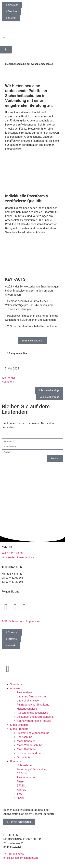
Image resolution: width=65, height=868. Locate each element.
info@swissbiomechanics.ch (19, 557)
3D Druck (22, 773)
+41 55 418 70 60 (12, 553)
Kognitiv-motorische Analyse (34, 721)
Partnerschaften (27, 777)
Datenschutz (16, 621)
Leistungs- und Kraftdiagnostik (35, 717)
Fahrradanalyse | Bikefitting (33, 705)
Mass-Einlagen (19, 725)
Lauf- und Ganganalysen (31, 697)
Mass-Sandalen (26, 741)
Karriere (22, 790)
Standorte (16, 684)
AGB (4, 621)
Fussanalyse (24, 692)
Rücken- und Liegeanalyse (32, 713)
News (20, 798)
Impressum (33, 621)
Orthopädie (24, 757)
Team (20, 782)
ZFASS (21, 786)
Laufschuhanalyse (28, 701)
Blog (20, 794)
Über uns (15, 761)
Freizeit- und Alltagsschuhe (33, 733)
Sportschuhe (24, 737)
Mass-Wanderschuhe (30, 745)
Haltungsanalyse (27, 709)
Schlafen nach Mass (29, 753)
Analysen (16, 688)
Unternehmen (25, 765)
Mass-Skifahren (26, 749)
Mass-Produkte (19, 729)
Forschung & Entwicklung (32, 769)
